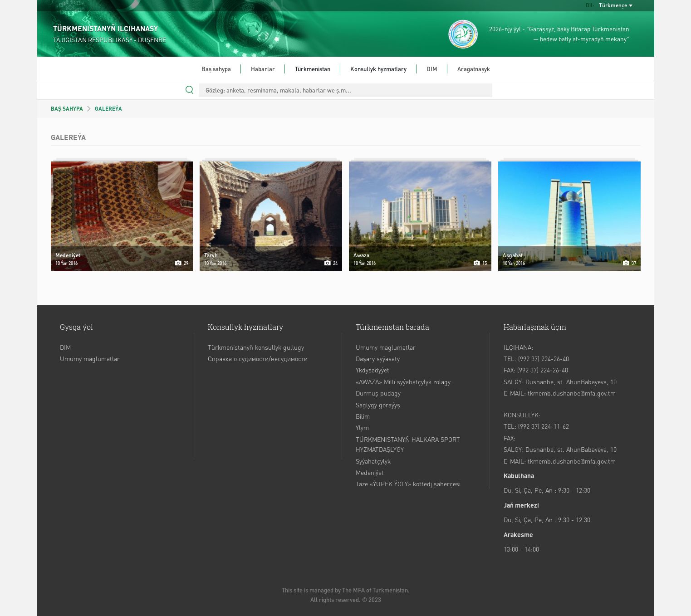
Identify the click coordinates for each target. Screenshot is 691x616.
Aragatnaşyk (474, 69)
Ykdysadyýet (372, 370)
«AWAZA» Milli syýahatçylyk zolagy (403, 381)
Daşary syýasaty (378, 358)
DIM (432, 69)
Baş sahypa (216, 69)
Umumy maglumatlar (90, 358)
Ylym (362, 427)
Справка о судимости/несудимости (258, 358)
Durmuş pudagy (378, 393)
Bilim (363, 416)
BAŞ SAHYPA (67, 109)
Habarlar (263, 69)
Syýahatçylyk (373, 461)
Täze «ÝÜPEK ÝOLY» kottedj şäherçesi (408, 484)
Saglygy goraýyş (378, 405)
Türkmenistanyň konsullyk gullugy (256, 347)
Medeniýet (370, 472)
